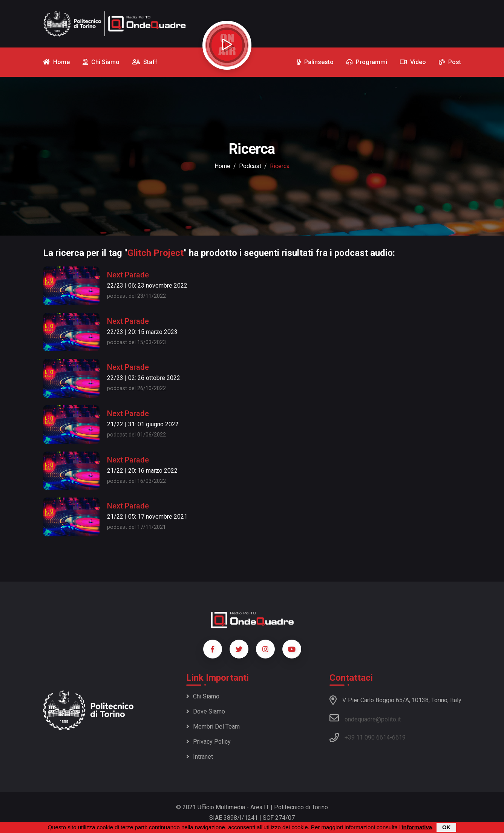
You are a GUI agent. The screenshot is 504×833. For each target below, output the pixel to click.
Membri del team (213, 727)
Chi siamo (203, 696)
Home (222, 166)
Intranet (200, 757)
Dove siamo (206, 711)
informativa (417, 827)
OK (447, 827)
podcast (250, 166)
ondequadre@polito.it (365, 718)
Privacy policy (208, 742)
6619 (399, 737)
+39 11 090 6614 (367, 737)
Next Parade (128, 275)
